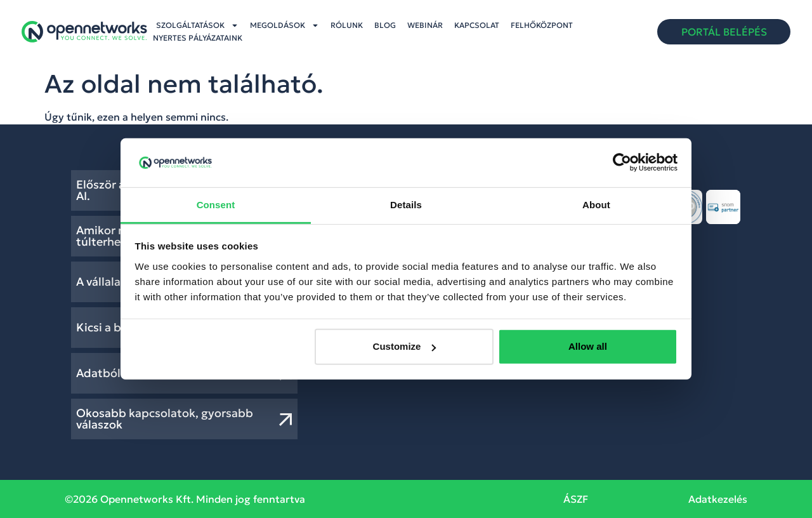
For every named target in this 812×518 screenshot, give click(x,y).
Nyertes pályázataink (198, 38)
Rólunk (347, 25)
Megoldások (285, 25)
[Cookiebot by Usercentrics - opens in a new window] (622, 163)
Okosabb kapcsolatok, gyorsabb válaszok (165, 419)
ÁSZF (576, 499)
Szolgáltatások (197, 25)
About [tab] (596, 205)
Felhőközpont (542, 25)
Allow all (588, 346)
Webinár (425, 25)
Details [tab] (406, 205)
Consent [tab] (216, 205)
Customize (405, 346)
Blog (385, 25)
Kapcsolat (477, 25)
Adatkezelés (718, 499)
